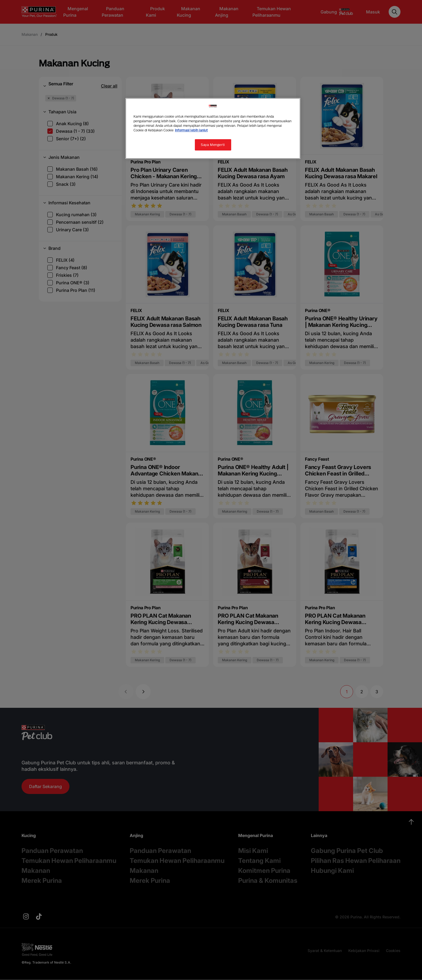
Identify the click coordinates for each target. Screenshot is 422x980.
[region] (213, 128)
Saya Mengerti (213, 145)
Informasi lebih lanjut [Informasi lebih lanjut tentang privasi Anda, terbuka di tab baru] (191, 130)
